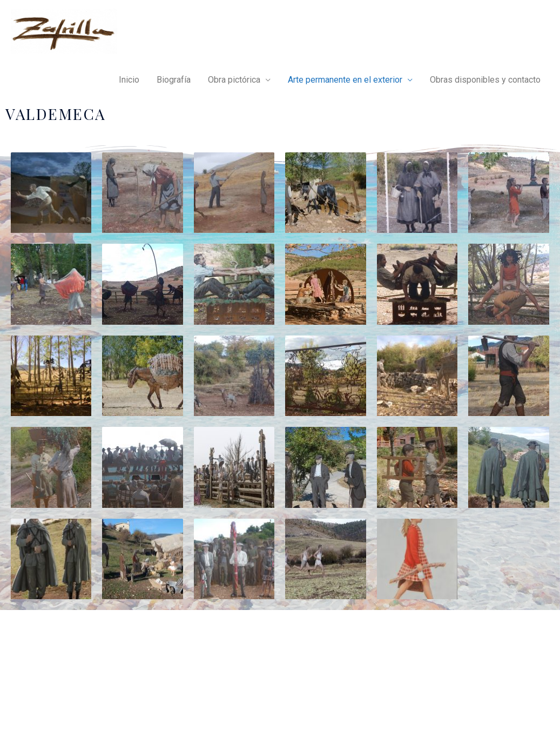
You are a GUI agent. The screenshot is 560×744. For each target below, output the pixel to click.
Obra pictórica (234, 80)
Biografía (174, 80)
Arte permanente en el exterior (345, 80)
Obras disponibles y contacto (485, 80)
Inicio (129, 80)
